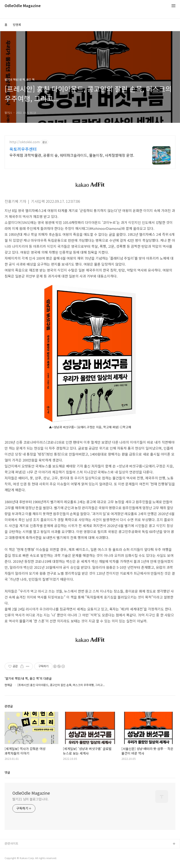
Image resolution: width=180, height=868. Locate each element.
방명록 (17, 25)
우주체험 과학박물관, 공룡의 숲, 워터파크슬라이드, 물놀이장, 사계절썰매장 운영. (72, 155)
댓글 (7, 772)
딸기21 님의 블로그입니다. (30, 799)
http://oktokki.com (25, 142)
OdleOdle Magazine (23, 6)
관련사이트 (11, 843)
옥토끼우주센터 (23, 149)
